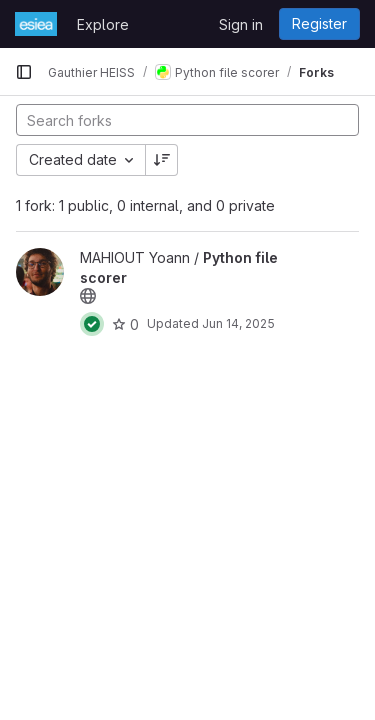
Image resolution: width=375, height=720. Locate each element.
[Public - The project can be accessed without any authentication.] (88, 296)
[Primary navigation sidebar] (24, 72)
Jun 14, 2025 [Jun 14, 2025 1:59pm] (238, 323)
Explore (103, 24)
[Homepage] (36, 24)
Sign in (241, 24)
